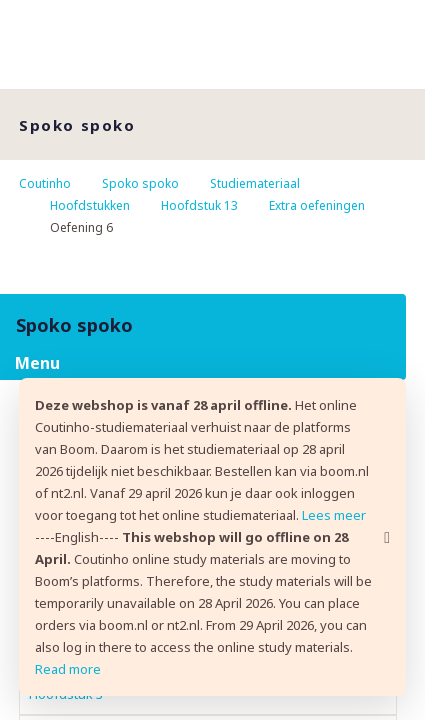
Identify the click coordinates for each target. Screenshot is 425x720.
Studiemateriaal (255, 183)
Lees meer (334, 515)
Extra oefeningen (317, 205)
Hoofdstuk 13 (199, 205)
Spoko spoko (140, 183)
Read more (68, 669)
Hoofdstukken (90, 205)
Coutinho (45, 183)
